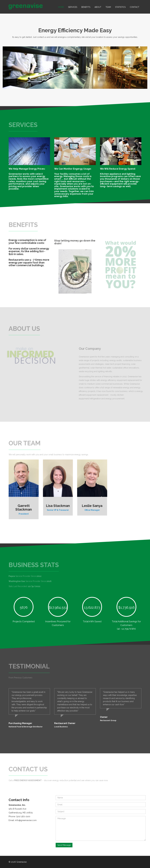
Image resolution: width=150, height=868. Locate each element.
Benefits (86, 7)
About (98, 7)
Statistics (120, 7)
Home (61, 7)
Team (108, 7)
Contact (135, 7)
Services (73, 7)
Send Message (64, 845)
